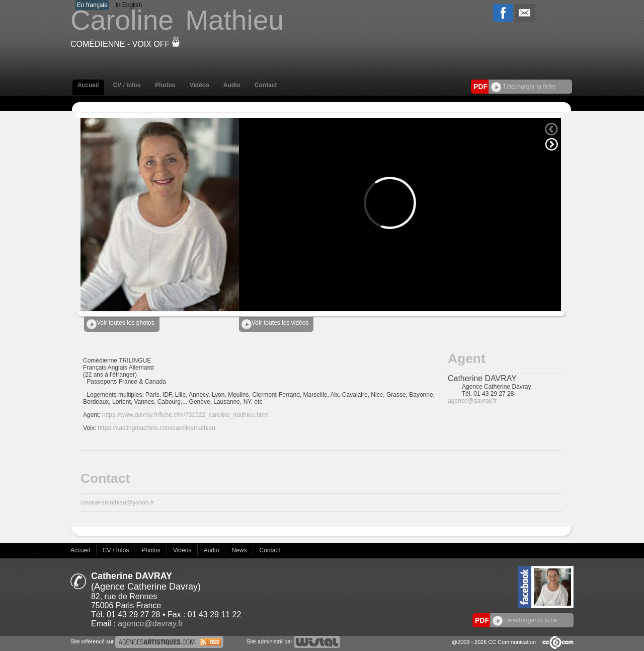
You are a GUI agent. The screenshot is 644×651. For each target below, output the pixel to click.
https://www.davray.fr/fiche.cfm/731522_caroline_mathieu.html (185, 415)
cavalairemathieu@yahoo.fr (117, 502)
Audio (232, 85)
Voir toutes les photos (120, 324)
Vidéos (199, 85)
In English (129, 5)
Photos (165, 85)
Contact (266, 85)
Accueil (88, 85)
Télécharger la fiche (524, 87)
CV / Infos (127, 85)
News (240, 550)
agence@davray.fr (472, 401)
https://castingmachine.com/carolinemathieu (156, 428)
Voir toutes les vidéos (275, 324)
